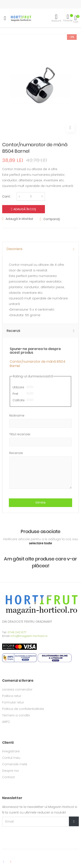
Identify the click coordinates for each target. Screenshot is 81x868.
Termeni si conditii (16, 715)
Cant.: (7, 196)
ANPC (6, 722)
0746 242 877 (17, 632)
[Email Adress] (40, 822)
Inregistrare (11, 751)
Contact (9, 777)
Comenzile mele (15, 764)
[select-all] (40, 543)
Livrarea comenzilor (17, 689)
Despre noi (10, 771)
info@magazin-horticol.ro (29, 636)
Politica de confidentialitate (23, 709)
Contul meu (11, 758)
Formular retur (13, 702)
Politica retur (12, 696)
